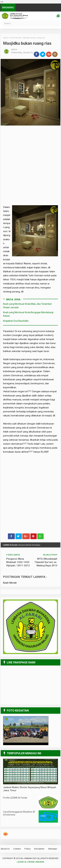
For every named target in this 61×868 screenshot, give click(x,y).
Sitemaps (53, 849)
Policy (27, 849)
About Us (5, 849)
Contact (17, 849)
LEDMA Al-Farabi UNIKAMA (31, 862)
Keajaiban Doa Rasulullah (16, 321)
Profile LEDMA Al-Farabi (15, 798)
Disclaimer (39, 849)
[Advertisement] (30, 152)
